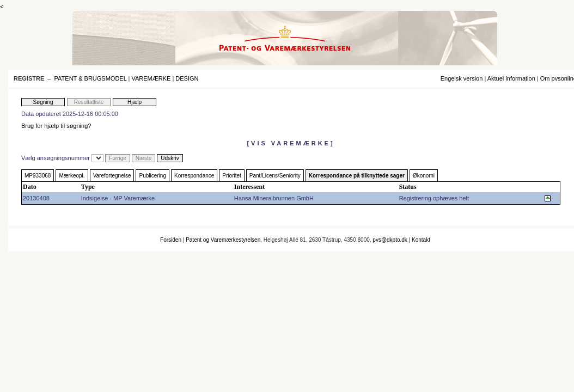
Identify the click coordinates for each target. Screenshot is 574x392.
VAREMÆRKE (151, 78)
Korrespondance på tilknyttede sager (357, 176)
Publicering (152, 176)
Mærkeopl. (72, 176)
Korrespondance (194, 176)
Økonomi (424, 176)
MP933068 (38, 176)
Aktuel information (511, 78)
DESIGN (187, 78)
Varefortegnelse (112, 176)
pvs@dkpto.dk (390, 240)
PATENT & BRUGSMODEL (91, 78)
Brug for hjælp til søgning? (56, 126)
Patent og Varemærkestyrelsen (223, 240)
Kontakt (421, 240)
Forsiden (171, 240)
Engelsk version (462, 78)
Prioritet (231, 176)
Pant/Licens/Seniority (275, 176)
